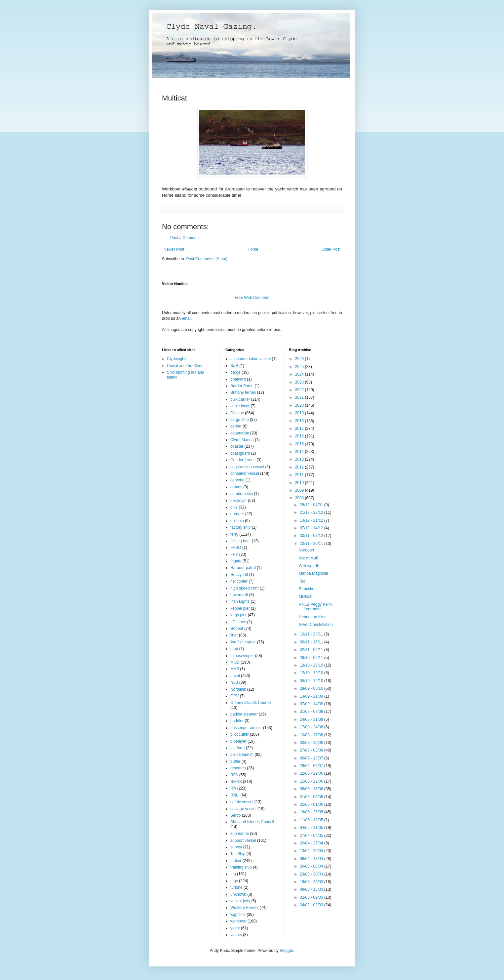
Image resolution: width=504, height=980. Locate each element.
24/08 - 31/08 (312, 719)
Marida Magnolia (313, 573)
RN (233, 788)
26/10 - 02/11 (312, 658)
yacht (235, 928)
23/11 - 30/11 (312, 544)
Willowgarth (309, 566)
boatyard (238, 379)
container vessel (245, 473)
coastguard (240, 453)
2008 (300, 498)
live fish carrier (243, 642)
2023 (300, 382)
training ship (241, 867)
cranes (236, 487)
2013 (300, 459)
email (187, 318)
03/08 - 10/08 (312, 743)
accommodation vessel (251, 359)
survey (236, 847)
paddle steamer (244, 714)
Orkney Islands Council (251, 703)
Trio (302, 581)
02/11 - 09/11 (312, 650)
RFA (234, 775)
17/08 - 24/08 (312, 727)
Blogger (286, 951)
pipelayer (238, 741)
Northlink (238, 689)
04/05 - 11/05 (312, 828)
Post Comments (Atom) (207, 259)
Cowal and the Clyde (185, 366)
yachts (236, 935)
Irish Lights (240, 601)
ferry (234, 534)
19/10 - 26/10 (312, 665)
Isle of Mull (308, 558)
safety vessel (242, 802)
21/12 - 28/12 (312, 512)
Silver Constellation (316, 625)
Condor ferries (243, 460)
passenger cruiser (246, 728)
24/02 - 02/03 (312, 905)
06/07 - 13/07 (312, 758)
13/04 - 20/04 (312, 851)
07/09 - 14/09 (312, 704)
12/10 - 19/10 (312, 673)
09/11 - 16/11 (312, 642)
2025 (300, 367)
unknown (238, 894)
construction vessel (247, 467)
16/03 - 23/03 (312, 882)
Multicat (306, 596)
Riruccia (306, 589)
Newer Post (174, 249)
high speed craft (244, 588)
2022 (300, 390)
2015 (300, 444)
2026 (300, 359)
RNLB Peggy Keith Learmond (315, 607)
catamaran (240, 433)
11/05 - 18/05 (312, 820)
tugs (234, 881)
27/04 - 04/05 (312, 836)
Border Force (242, 386)
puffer (235, 761)
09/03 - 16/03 (312, 889)
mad (234, 649)
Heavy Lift (239, 575)
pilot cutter (239, 734)
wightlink (238, 915)
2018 (300, 421)
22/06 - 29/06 (312, 773)
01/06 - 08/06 (312, 797)
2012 (300, 467)
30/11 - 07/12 (312, 536)
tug (233, 874)
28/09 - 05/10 (312, 688)
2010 (300, 483)
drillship (237, 521)
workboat (238, 921)
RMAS (236, 782)
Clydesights (177, 359)
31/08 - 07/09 (312, 712)
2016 (300, 436)
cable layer (240, 406)
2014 (300, 452)
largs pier (238, 615)
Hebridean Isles (312, 617)
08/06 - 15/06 (312, 789)
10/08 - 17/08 (312, 735)
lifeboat (237, 629)
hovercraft (239, 595)
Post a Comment (185, 238)
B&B (234, 366)
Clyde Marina (242, 440)
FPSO (236, 548)
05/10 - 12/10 (312, 681)
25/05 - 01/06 (312, 804)
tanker (236, 861)
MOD (235, 662)
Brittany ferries (243, 392)
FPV (234, 554)
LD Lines (238, 622)
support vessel (243, 840)
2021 (300, 397)
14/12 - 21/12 (312, 520)
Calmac (237, 413)
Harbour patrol (243, 568)
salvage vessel (243, 809)
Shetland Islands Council (252, 822)
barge (235, 372)
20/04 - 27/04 (312, 843)
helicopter (239, 581)
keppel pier (240, 608)
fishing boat (240, 541)
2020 (300, 405)
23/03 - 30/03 (312, 874)
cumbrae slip (242, 494)
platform (237, 748)
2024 (300, 374)
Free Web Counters (252, 298)
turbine (236, 887)
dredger (237, 514)
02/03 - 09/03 (312, 897)
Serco (235, 815)
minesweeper (242, 656)
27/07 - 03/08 (312, 750)
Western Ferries (244, 908)
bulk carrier (240, 399)
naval (235, 676)
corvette (237, 480)
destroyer (239, 501)
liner (234, 635)
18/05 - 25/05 (312, 812)
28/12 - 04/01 (312, 505)
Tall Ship (238, 854)
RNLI (235, 795)
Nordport (307, 550)
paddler (237, 721)
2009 (300, 490)
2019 (300, 413)
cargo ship (239, 420)
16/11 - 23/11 (312, 634)
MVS (235, 669)
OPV (234, 696)
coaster (237, 446)
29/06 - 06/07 (312, 766)
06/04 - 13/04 (312, 859)
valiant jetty (240, 901)
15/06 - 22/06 (312, 781)
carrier (236, 426)
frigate (236, 561)
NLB (234, 682)
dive (234, 507)
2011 (300, 475)
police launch (242, 755)
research (238, 768)
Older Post (331, 249)
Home (253, 249)
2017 (300, 429)
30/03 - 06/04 (312, 866)
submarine (240, 834)
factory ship (240, 527)
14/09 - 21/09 (312, 696)
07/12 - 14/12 (312, 528)
